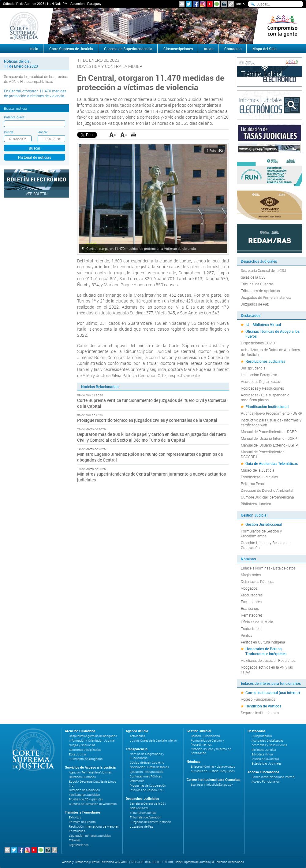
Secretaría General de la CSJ (263, 270)
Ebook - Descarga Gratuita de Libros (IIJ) (93, 784)
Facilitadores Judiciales (84, 795)
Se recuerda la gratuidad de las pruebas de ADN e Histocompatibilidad (36, 79)
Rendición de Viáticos (263, 706)
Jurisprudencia (253, 368)
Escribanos (250, 608)
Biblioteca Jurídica (256, 504)
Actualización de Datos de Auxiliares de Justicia (270, 352)
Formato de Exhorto (82, 822)
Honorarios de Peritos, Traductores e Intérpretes (266, 651)
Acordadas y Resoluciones (262, 388)
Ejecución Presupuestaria (147, 772)
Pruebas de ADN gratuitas (86, 799)
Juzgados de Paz (255, 304)
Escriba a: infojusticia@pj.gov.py (212, 785)
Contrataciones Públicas (146, 776)
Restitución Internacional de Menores (94, 827)
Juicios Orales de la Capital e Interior (153, 741)
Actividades (137, 736)
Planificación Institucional (267, 406)
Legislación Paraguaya (259, 375)
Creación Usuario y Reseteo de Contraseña (266, 545)
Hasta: (43, 132)
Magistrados (251, 575)
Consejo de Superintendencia (128, 49)
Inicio (240, 4)
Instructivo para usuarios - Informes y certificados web (271, 422)
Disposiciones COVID (258, 343)
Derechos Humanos (82, 777)
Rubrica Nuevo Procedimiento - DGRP (271, 413)
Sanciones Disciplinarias (85, 750)
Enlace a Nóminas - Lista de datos (268, 568)
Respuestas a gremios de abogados (93, 736)
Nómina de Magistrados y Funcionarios (147, 756)
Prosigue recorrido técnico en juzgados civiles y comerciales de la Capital (147, 420)
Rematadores (252, 615)
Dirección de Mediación (84, 790)
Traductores (251, 629)
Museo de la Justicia (257, 470)
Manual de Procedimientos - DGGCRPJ (263, 454)
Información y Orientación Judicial (92, 741)
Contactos (233, 49)
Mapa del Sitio (265, 49)
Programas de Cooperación (148, 786)
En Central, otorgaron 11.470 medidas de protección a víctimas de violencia (35, 93)
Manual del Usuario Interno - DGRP (269, 438)
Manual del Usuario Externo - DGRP (269, 445)
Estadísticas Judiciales (259, 477)
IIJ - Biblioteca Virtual (263, 325)
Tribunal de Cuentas (257, 284)
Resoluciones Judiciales (265, 361)
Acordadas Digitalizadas (260, 381)
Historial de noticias (35, 157)
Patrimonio (137, 781)
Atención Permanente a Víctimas (90, 772)
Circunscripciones (178, 49)
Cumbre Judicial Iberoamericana (267, 497)
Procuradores (252, 595)
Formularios (77, 831)
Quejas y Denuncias (82, 745)
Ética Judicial (78, 754)
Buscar (35, 148)
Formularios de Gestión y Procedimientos (261, 533)
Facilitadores (251, 602)
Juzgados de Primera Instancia (266, 297)
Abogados (249, 588)
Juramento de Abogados (86, 759)
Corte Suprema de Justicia (71, 49)
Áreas (209, 49)
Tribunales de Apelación (260, 291)
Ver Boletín (37, 194)
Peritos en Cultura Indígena (263, 642)
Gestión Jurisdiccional (264, 524)
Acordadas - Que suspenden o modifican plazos (265, 397)
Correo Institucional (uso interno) (273, 692)
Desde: (9, 132)
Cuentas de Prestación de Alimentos (93, 804)
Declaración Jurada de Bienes (149, 767)
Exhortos (75, 817)
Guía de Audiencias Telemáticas (272, 463)
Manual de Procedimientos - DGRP (269, 432)
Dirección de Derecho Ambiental (267, 490)
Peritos (246, 635)
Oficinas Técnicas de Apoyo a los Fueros (272, 334)
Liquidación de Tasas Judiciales (90, 836)
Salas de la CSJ (253, 277)
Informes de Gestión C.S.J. (147, 790)
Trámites (75, 840)
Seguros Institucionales (260, 713)
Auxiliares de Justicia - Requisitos (268, 660)
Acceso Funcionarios (258, 699)
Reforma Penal (253, 484)
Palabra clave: (15, 117)
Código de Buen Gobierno (147, 763)
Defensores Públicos (257, 581)
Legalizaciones (79, 845)
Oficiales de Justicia (257, 622)
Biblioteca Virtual (262, 754)
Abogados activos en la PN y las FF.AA (267, 670)
